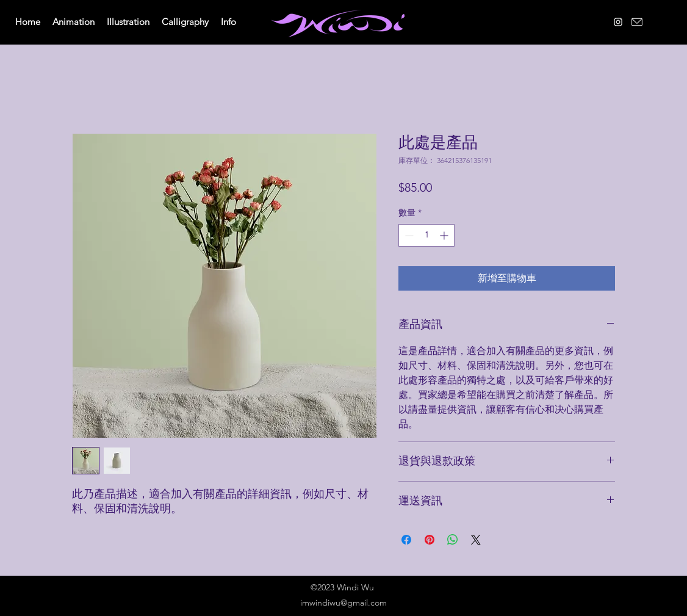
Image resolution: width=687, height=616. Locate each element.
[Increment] (445, 235)
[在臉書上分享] (406, 540)
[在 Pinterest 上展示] (430, 540)
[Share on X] (476, 540)
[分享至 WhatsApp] (453, 540)
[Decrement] (408, 235)
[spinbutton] (426, 235)
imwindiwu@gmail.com (343, 603)
